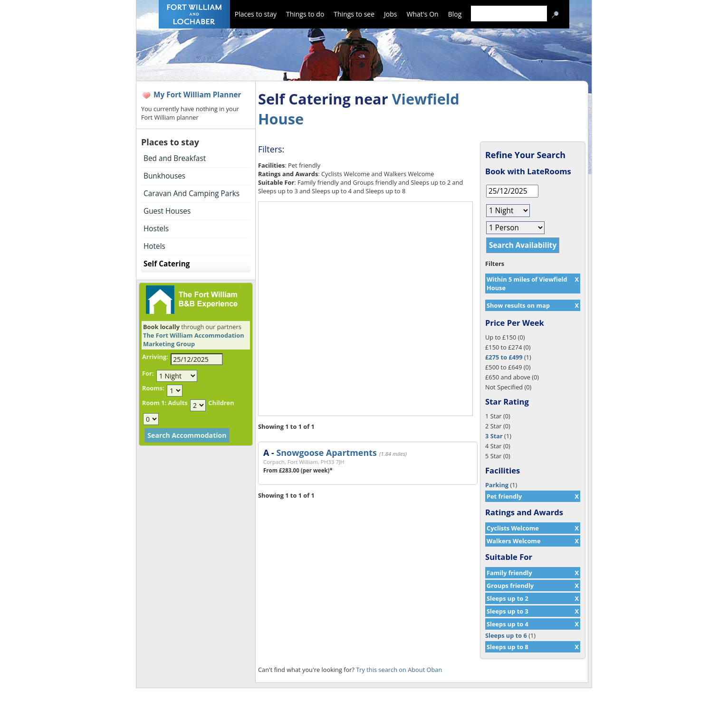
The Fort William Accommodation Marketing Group (194, 340)
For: (148, 373)
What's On (423, 14)
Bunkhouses (164, 176)
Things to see (354, 14)
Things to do (305, 14)
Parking (497, 485)
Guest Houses (167, 211)
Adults (177, 403)
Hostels (156, 229)
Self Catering (167, 264)
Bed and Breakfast (175, 158)
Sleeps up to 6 (506, 635)
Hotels (154, 246)
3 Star (494, 436)
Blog (455, 14)
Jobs (390, 14)
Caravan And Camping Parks (192, 194)
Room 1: (154, 403)
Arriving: (155, 357)
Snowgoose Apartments (326, 453)
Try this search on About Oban (399, 670)
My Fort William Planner (197, 95)
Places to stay (256, 14)
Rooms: (153, 388)
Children (221, 403)
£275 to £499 (504, 357)
